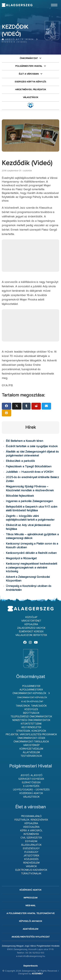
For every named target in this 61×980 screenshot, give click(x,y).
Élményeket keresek (31, 632)
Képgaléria (31, 624)
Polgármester (31, 686)
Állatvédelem (31, 752)
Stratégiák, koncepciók (31, 731)
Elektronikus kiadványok (31, 870)
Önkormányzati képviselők (29, 693)
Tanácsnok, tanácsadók (31, 706)
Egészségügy (31, 849)
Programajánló (31, 816)
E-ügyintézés (31, 786)
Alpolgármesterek (31, 690)
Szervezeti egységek (31, 779)
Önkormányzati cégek (31, 738)
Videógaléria (31, 827)
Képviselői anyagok (31, 921)
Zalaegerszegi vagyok (31, 628)
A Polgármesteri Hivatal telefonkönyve (31, 913)
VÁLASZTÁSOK (31, 97)
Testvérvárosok (31, 756)
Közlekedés (31, 859)
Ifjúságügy (31, 852)
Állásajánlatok (31, 845)
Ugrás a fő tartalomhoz (51, 1)
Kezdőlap (11, 39)
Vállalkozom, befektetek (31, 635)
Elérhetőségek (31, 783)
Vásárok (31, 866)
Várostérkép (31, 745)
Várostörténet (31, 621)
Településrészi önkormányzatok (31, 717)
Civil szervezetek (31, 838)
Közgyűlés (31, 709)
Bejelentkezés (31, 966)
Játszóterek (31, 856)
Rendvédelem (31, 863)
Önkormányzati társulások (31, 742)
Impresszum (30, 898)
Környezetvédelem (31, 749)
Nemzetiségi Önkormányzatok (31, 720)
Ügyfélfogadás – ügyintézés (31, 790)
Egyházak (31, 841)
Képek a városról (31, 831)
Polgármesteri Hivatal (29, 66)
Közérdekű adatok (31, 793)
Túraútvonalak (31, 874)
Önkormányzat (29, 58)
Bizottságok (31, 713)
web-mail (30, 906)
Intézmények (31, 834)
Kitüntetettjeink (31, 724)
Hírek (30, 39)
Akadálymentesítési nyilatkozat (31, 937)
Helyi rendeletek (31, 727)
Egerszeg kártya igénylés (30, 82)
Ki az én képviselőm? (32, 702)
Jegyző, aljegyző (31, 775)
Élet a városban (29, 74)
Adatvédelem (30, 929)
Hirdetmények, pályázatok (31, 90)
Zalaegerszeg (17, 5)
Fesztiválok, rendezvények (31, 820)
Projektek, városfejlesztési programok (31, 735)
